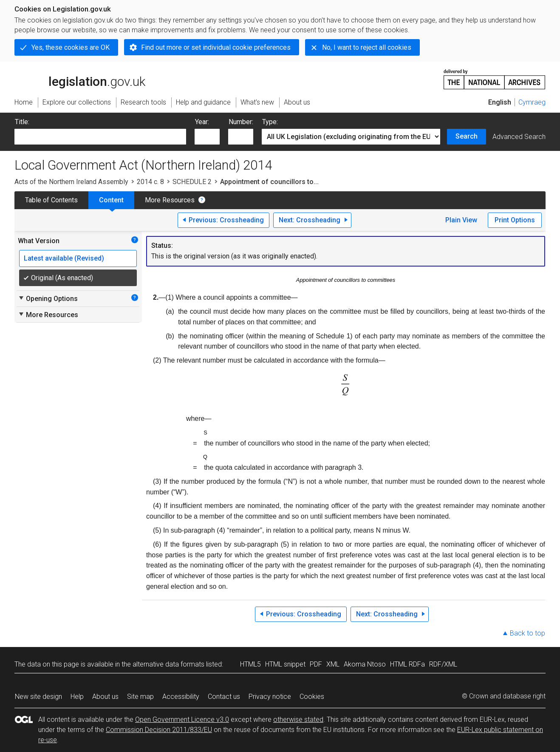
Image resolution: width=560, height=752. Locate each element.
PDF (316, 664)
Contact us (224, 697)
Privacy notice (270, 697)
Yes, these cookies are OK (71, 47)
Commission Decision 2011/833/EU (159, 730)
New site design (38, 697)
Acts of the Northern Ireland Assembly (71, 182)
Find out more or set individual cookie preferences (216, 47)
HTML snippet (285, 664)
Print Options (515, 220)
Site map (140, 697)
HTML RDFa (407, 664)
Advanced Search (519, 137)
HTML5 (250, 664)
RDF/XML (443, 664)
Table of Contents (51, 200)
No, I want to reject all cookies (367, 47)
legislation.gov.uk (80, 79)
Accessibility (181, 697)
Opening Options (48, 298)
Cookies (312, 697)
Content (111, 200)
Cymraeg (532, 102)
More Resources (170, 200)
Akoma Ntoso (365, 664)
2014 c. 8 (150, 182)
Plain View (461, 220)
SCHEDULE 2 (192, 182)
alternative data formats (168, 664)
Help (77, 697)
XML (333, 664)
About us (105, 697)
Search (467, 136)
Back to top (527, 633)
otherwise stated (298, 719)
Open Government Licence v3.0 (182, 719)
